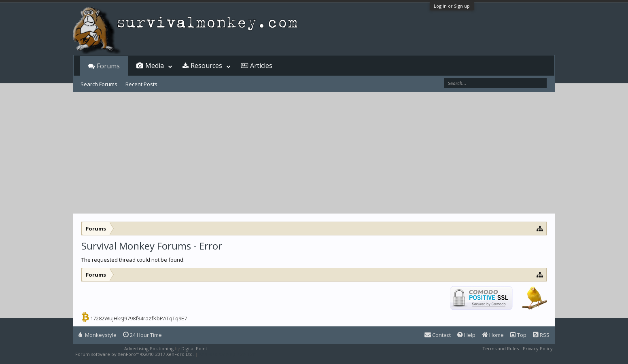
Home (493, 335)
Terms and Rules (501, 348)
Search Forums (99, 84)
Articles (261, 66)
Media (155, 66)
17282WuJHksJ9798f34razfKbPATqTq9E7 (139, 318)
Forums (108, 66)
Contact (438, 335)
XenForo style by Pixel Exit (227, 354)
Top (518, 335)
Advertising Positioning (149, 348)
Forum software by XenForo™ (135, 354)
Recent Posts (141, 84)
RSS (541, 335)
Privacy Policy (538, 348)
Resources (206, 66)
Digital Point (194, 348)
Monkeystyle (98, 335)
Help (466, 335)
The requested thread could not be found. (133, 260)
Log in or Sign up (452, 6)
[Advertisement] (314, 153)
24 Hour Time (142, 335)
